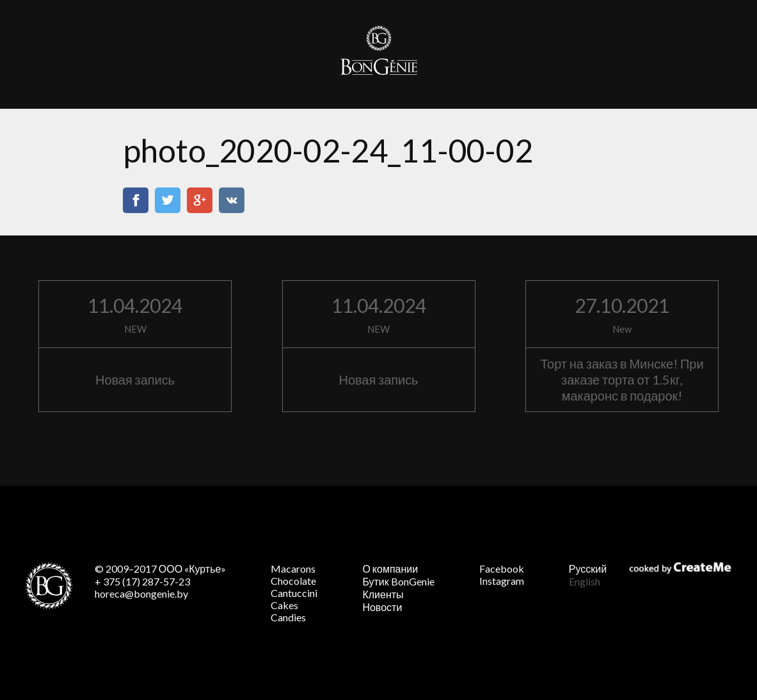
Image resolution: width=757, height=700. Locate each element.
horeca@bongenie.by (141, 593)
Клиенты (383, 594)
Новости (382, 607)
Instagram (502, 581)
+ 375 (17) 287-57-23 (142, 581)
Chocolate (293, 581)
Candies (288, 617)
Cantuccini (294, 593)
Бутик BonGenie (398, 581)
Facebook (502, 569)
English (585, 581)
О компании (390, 569)
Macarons (293, 569)
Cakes (284, 605)
